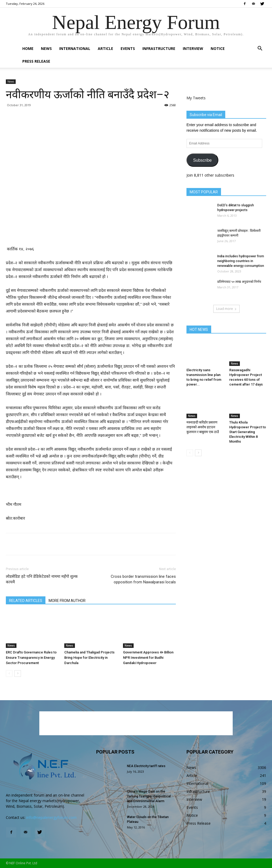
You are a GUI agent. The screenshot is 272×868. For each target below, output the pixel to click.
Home (28, 48)
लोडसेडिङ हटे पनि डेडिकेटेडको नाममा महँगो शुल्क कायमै (42, 579)
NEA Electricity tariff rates (146, 766)
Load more (226, 309)
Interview (193, 48)
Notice (218, 48)
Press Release (36, 61)
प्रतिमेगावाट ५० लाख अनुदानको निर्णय (239, 282)
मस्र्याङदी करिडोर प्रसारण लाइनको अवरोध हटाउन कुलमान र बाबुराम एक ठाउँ (203, 427)
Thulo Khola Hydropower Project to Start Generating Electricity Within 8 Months (248, 432)
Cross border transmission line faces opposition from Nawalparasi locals (143, 579)
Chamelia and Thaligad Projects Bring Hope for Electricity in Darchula (89, 658)
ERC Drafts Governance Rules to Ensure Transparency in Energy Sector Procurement (31, 658)
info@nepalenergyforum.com (51, 817)
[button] (260, 49)
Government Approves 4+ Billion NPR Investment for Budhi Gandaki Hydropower (148, 658)
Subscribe (202, 160)
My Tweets (196, 98)
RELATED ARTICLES (26, 601)
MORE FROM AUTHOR (67, 601)
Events (128, 48)
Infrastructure (159, 48)
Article (105, 48)
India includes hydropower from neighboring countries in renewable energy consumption (241, 261)
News (46, 48)
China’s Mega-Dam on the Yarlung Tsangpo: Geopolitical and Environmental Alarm (149, 796)
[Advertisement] (91, 232)
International (75, 48)
